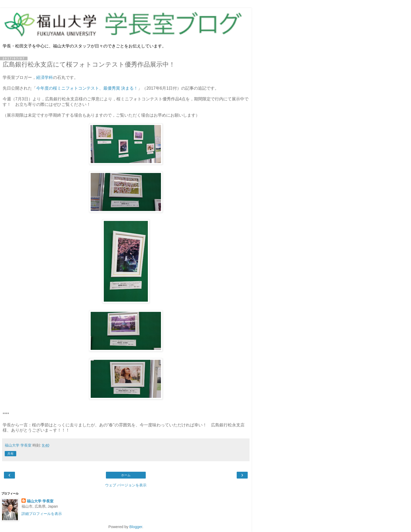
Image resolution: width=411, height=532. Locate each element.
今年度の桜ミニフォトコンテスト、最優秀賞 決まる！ (87, 88)
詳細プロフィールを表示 (42, 514)
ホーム (126, 475)
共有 (10, 454)
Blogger (136, 527)
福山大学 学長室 (40, 501)
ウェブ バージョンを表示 (126, 485)
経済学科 (45, 77)
